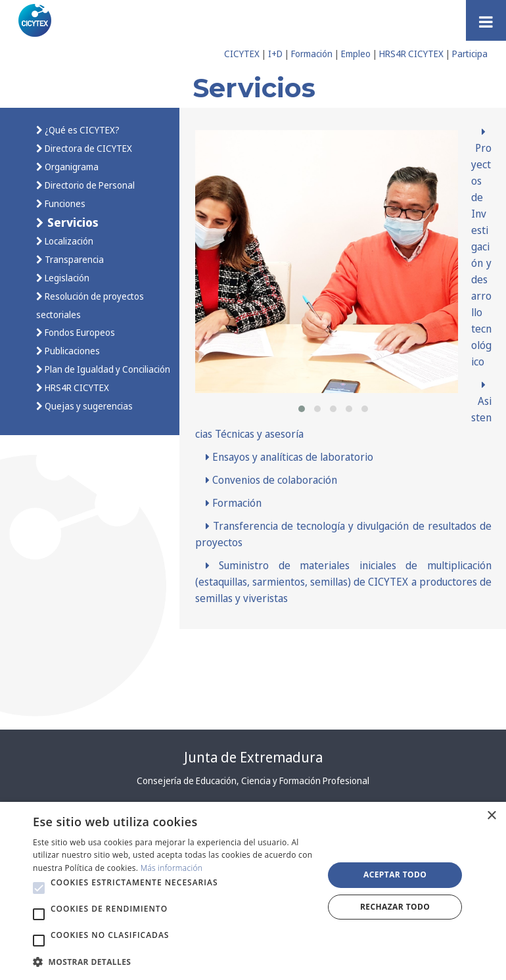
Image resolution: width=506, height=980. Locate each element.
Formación (312, 54)
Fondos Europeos (79, 332)
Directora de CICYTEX (87, 148)
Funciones (64, 203)
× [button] (491, 816)
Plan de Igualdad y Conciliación (106, 369)
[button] (302, 409)
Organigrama (71, 167)
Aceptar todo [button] (395, 875)
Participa (470, 54)
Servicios (71, 222)
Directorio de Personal (89, 185)
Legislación (66, 278)
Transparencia (73, 259)
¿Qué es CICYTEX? (81, 130)
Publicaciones (71, 351)
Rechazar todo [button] (395, 907)
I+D (275, 54)
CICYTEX (242, 54)
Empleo (356, 54)
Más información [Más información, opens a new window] (172, 868)
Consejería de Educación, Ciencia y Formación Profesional (253, 781)
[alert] (253, 891)
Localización (68, 241)
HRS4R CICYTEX (411, 54)
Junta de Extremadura (253, 757)
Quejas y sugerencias (88, 406)
